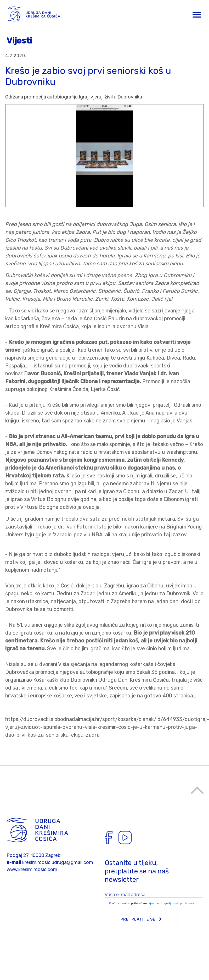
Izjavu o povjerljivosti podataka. (171, 903)
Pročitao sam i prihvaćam (152, 903)
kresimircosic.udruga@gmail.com (58, 862)
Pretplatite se (141, 919)
